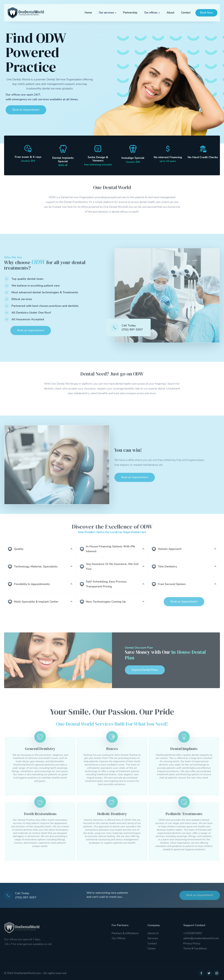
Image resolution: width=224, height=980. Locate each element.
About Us (153, 933)
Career (152, 949)
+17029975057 (193, 933)
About (170, 13)
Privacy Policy (192, 944)
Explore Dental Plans (145, 670)
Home (88, 13)
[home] (26, 13)
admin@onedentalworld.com (201, 938)
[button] (108, 13)
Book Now (206, 13)
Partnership (130, 13)
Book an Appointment (26, 110)
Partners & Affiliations (125, 933)
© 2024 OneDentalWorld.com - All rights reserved (35, 973)
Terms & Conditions (195, 949)
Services (153, 938)
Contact (186, 13)
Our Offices (119, 938)
